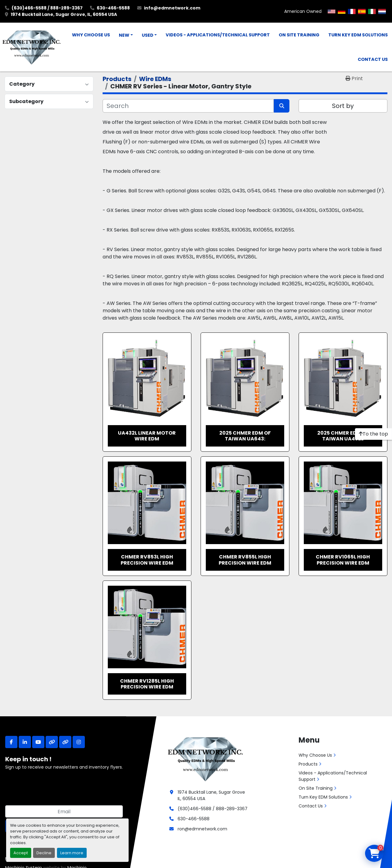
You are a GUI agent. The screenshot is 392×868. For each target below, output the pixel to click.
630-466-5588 (113, 8)
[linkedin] (25, 742)
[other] (52, 742)
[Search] (188, 106)
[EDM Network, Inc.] (205, 759)
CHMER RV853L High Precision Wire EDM (147, 560)
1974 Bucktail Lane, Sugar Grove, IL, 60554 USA (64, 14)
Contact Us (373, 59)
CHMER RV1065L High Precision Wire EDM (343, 560)
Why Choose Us (91, 35)
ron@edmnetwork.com (202, 829)
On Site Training (299, 35)
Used (148, 35)
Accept (21, 853)
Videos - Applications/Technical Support (218, 35)
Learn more (72, 853)
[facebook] (11, 742)
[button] (126, 35)
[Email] (64, 811)
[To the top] (373, 434)
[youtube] (38, 742)
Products (308, 764)
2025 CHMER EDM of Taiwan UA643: (245, 436)
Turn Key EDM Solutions (358, 35)
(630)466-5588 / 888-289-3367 (47, 8)
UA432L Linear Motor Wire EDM (147, 436)
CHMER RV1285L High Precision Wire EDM (147, 684)
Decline (44, 853)
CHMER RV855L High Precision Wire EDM (245, 560)
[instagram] (79, 742)
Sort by (343, 106)
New (124, 35)
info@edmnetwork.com (172, 8)
